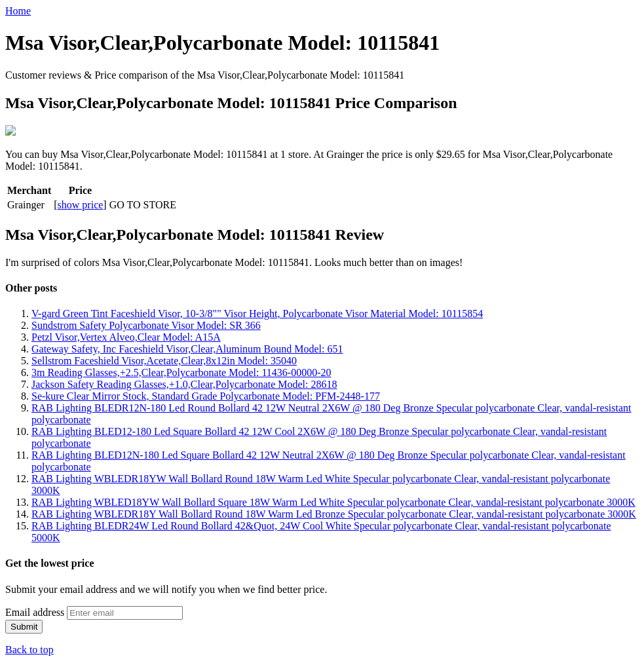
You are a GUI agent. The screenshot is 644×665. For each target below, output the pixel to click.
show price (81, 203)
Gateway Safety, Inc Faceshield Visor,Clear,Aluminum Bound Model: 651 (187, 348)
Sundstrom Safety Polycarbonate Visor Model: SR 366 (146, 324)
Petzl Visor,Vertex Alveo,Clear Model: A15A (126, 336)
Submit (24, 625)
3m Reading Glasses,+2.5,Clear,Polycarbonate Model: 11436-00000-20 (181, 371)
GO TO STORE (143, 203)
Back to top (29, 648)
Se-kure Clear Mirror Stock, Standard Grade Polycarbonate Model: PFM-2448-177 (206, 395)
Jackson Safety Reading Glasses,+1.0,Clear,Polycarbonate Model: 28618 (184, 383)
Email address (35, 611)
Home (18, 11)
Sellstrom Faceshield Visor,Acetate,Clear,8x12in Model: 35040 (164, 359)
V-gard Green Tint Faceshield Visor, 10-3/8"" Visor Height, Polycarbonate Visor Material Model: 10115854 (257, 312)
